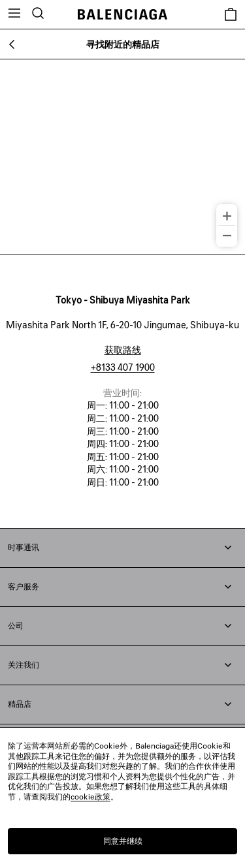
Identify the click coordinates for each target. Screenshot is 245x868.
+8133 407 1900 (123, 367)
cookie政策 (90, 797)
